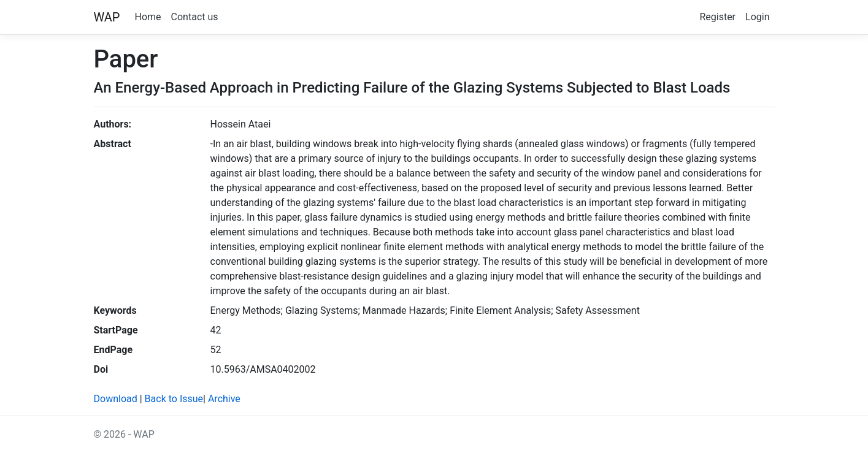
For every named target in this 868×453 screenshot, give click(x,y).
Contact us (195, 17)
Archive (224, 399)
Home (148, 17)
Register (717, 17)
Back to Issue (174, 399)
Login (757, 17)
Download (116, 399)
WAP (107, 17)
